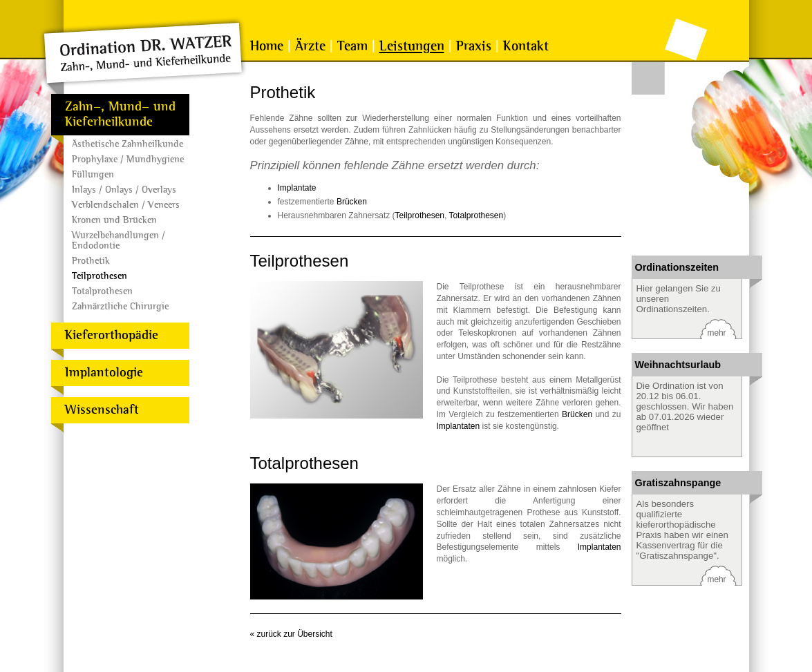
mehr (717, 333)
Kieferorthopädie (112, 335)
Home (267, 46)
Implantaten (459, 426)
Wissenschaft (102, 410)
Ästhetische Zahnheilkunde (128, 144)
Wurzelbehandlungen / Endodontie (119, 240)
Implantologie (104, 373)
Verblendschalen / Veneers (126, 205)
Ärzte (310, 46)
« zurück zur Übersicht (291, 634)
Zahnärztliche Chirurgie (120, 306)
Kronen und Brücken (114, 220)
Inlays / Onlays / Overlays (124, 190)
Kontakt (526, 46)
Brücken (352, 202)
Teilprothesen (100, 276)
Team (352, 46)
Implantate (297, 188)
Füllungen (93, 174)
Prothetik (91, 261)
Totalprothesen (102, 291)
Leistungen (412, 46)
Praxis (474, 46)
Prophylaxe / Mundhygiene (128, 159)
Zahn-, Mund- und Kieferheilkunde (120, 114)
